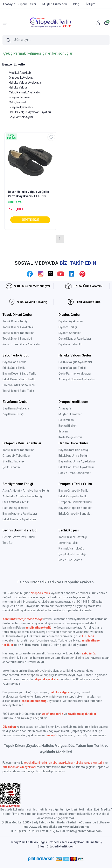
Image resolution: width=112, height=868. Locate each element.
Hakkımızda (66, 420)
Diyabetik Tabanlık (70, 344)
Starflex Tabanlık (13, 461)
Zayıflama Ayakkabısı (16, 408)
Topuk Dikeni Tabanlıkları (18, 333)
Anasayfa (65, 408)
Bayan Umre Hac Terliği (73, 450)
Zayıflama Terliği (13, 414)
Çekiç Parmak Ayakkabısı (25, 92)
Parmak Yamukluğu (71, 548)
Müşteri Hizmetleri (70, 414)
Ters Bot (8, 543)
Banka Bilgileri (68, 426)
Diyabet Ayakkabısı (71, 321)
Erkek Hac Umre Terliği (73, 456)
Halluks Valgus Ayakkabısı (26, 83)
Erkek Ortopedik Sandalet (75, 514)
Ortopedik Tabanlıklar (16, 456)
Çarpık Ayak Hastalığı (72, 554)
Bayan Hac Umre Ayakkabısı (77, 461)
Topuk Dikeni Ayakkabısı (18, 327)
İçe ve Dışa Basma (70, 560)
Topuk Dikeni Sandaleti (17, 339)
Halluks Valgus (18, 87)
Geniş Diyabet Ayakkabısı (75, 339)
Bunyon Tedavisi (19, 97)
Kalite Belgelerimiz (71, 437)
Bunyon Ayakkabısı (21, 107)
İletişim (63, 431)
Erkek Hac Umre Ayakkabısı (76, 467)
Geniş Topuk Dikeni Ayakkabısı (22, 344)
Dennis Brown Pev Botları (19, 537)
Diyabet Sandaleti (70, 333)
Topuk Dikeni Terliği (15, 321)
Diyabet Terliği (68, 327)
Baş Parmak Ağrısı (21, 117)
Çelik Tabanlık (11, 467)
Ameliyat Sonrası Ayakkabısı (77, 379)
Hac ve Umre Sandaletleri (75, 473)
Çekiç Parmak (18, 102)
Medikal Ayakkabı (20, 73)
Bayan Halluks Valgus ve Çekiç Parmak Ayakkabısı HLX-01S (28, 194)
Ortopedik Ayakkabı (22, 78)
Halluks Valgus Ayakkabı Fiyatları (30, 112)
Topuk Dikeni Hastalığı (73, 537)
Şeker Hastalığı (68, 543)
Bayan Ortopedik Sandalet (75, 508)
